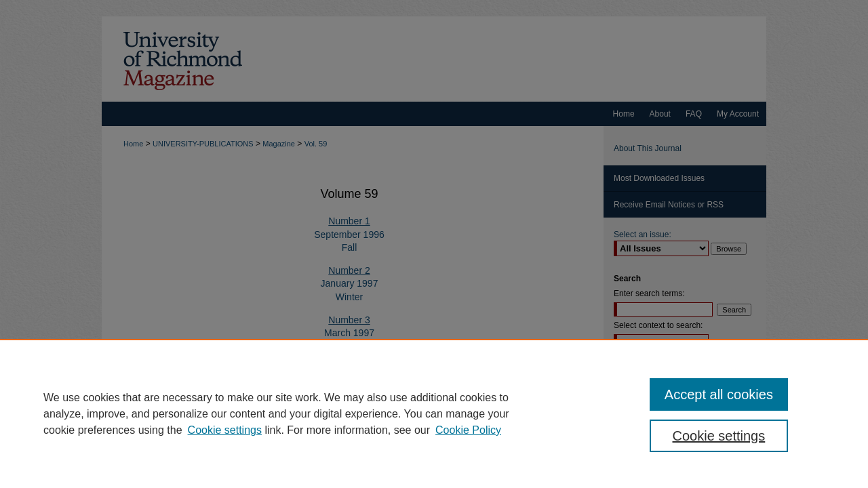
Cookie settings (225, 430)
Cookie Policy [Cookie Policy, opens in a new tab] (468, 430)
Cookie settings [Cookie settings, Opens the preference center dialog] (719, 436)
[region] (434, 413)
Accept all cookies (719, 394)
